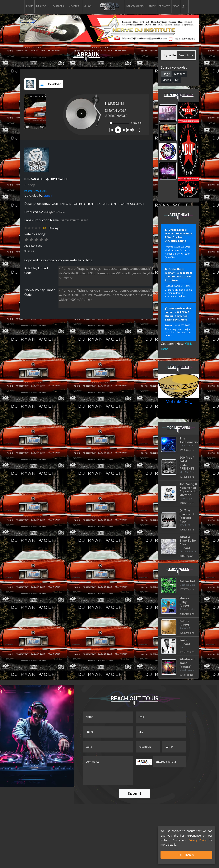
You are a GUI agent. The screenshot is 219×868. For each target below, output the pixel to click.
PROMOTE (164, 6)
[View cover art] (30, 84)
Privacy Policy (198, 840)
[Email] (161, 717)
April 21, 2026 (183, 286)
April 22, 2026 (183, 247)
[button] (185, 6)
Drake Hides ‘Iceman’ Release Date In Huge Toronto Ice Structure (179, 275)
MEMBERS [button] (74, 6)
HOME (30, 6)
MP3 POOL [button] (42, 6)
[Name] (108, 717)
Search (186, 55)
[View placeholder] (37, 160)
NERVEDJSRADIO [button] (135, 6)
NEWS (176, 6)
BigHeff (48, 196)
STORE (152, 6)
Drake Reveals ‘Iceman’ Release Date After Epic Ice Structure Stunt (179, 235)
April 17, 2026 (183, 325)
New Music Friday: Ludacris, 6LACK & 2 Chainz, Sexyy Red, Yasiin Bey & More (178, 314)
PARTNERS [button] (58, 6)
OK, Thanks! (186, 855)
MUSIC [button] (87, 6)
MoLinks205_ (179, 401)
